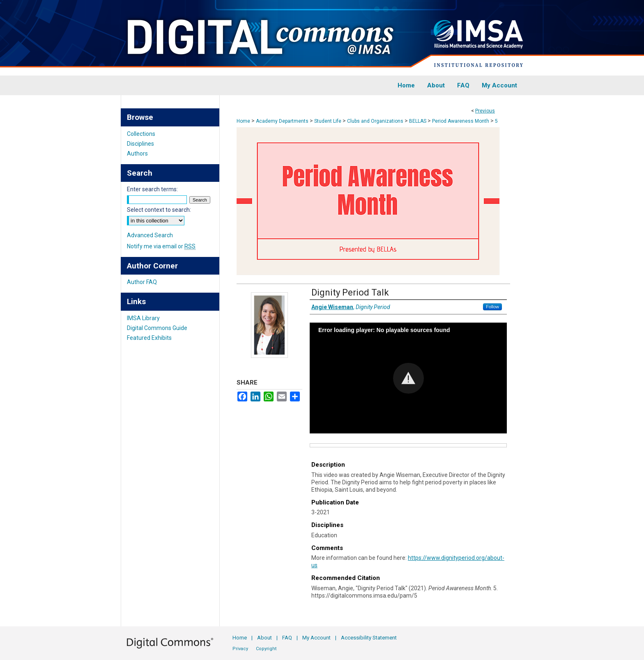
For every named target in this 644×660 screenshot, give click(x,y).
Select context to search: (159, 210)
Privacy (240, 649)
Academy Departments (282, 121)
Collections (141, 134)
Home (243, 121)
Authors (137, 154)
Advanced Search (150, 235)
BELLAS (418, 121)
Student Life (328, 121)
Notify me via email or (161, 246)
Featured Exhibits (149, 338)
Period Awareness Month (461, 121)
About (264, 638)
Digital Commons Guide (157, 328)
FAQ (287, 638)
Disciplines (140, 144)
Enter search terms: (152, 189)
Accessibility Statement (369, 638)
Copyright (266, 649)
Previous (485, 111)
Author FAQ (142, 282)
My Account (316, 638)
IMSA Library (143, 318)
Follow (492, 307)
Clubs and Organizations (375, 121)
